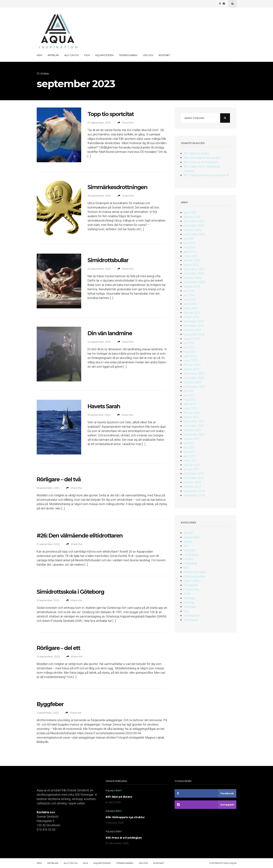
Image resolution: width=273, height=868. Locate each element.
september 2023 (194, 334)
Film (87, 55)
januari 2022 (191, 417)
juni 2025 (189, 243)
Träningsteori (192, 616)
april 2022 (190, 404)
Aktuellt (188, 533)
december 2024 (194, 269)
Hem (39, 55)
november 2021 (194, 426)
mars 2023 (191, 360)
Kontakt (164, 55)
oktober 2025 (192, 230)
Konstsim (190, 550)
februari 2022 (192, 413)
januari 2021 (191, 469)
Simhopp (189, 598)
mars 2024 (191, 308)
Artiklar (53, 55)
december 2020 (194, 474)
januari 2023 (191, 369)
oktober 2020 (192, 482)
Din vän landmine (110, 333)
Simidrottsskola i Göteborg (70, 592)
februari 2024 (192, 313)
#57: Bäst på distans (197, 153)
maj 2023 (190, 352)
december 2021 (194, 421)
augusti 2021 (192, 439)
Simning (189, 603)
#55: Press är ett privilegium (201, 162)
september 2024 (194, 282)
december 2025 (194, 221)
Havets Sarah (104, 406)
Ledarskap (190, 563)
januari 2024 (191, 317)
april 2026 (190, 213)
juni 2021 (189, 448)
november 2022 (194, 378)
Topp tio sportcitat (111, 114)
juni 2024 (189, 295)
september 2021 (194, 434)
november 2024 (194, 273)
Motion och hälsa (195, 572)
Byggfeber (50, 704)
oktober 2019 (192, 487)
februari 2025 (192, 260)
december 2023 (194, 321)
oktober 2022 (192, 382)
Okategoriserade (194, 576)
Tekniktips (190, 607)
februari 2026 (192, 217)
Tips (186, 611)
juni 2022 (189, 395)
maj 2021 (190, 452)
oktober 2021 (192, 430)
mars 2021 (191, 461)
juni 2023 (189, 347)
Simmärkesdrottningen (117, 187)
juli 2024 (189, 291)
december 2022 (194, 374)
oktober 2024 (192, 278)
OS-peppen (191, 585)
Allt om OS (72, 55)
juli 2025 (189, 239)
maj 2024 (190, 300)
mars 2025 (191, 256)
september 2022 (194, 387)
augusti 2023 (192, 339)
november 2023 (194, 326)
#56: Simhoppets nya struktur (202, 158)
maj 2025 (190, 247)
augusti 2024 (192, 287)
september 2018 (194, 495)
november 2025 (194, 226)
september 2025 (194, 234)
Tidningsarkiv (128, 55)
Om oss (148, 55)
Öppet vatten (192, 581)
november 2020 (194, 478)
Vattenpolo (191, 620)
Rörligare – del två (59, 479)
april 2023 (190, 356)
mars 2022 (191, 408)
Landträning (191, 555)
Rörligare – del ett (58, 648)
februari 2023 (192, 365)
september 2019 (194, 491)
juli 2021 (189, 443)
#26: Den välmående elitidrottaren (80, 536)
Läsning (188, 559)
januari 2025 (191, 265)
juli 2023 (189, 343)
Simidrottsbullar (108, 260)
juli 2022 (189, 391)
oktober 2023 (192, 330)
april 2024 (190, 304)
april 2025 (190, 252)
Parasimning (191, 589)
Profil (187, 594)
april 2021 (190, 456)
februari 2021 (192, 465)
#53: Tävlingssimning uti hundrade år (206, 175)
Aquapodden (104, 55)
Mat (186, 568)
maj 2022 (190, 400)
